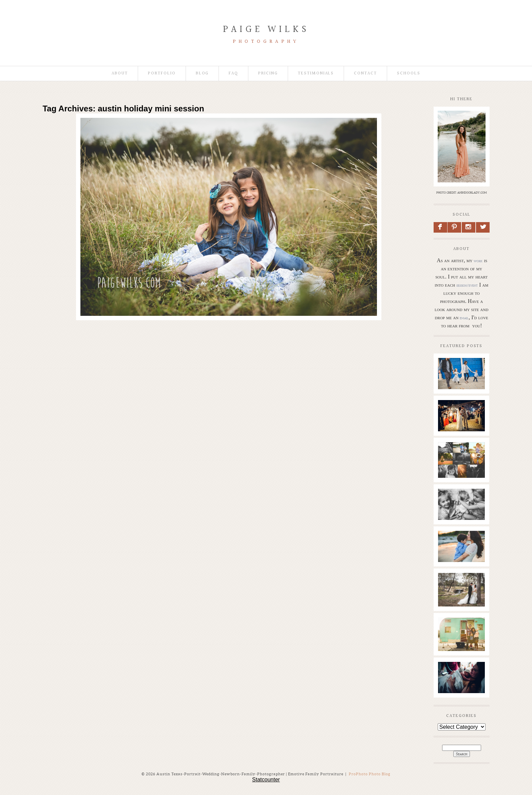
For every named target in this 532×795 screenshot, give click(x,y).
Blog (202, 74)
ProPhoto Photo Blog (370, 774)
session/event (467, 285)
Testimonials (316, 74)
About (120, 74)
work (478, 261)
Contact (365, 74)
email (464, 318)
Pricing (268, 74)
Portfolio (162, 74)
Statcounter (266, 780)
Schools (409, 74)
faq (233, 74)
